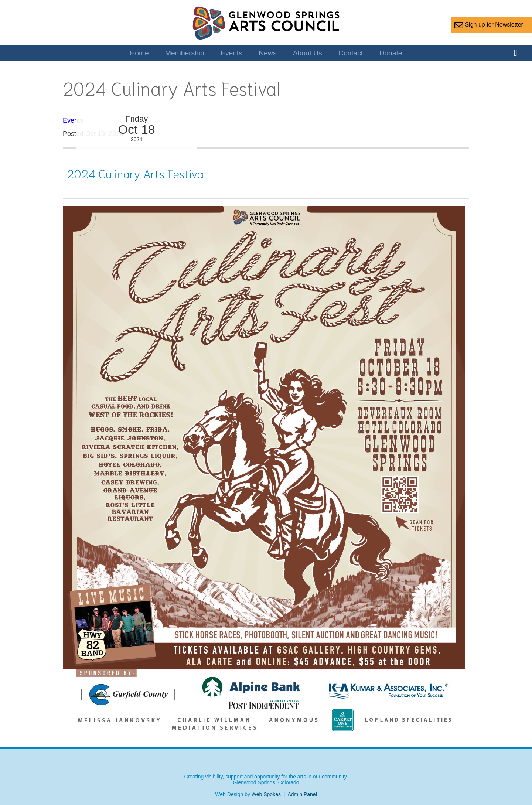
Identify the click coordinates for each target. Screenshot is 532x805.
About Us (308, 53)
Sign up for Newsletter (489, 25)
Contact (351, 53)
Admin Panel (302, 794)
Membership (185, 53)
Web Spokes (266, 794)
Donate (391, 53)
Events (231, 53)
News (267, 53)
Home (139, 53)
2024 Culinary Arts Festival (137, 173)
